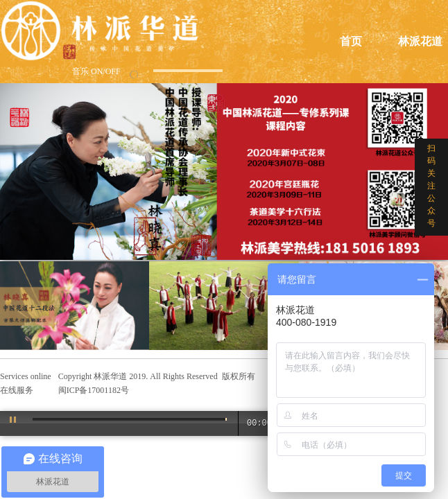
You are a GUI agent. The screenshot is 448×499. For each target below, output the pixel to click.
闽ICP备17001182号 (94, 390)
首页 (351, 41)
